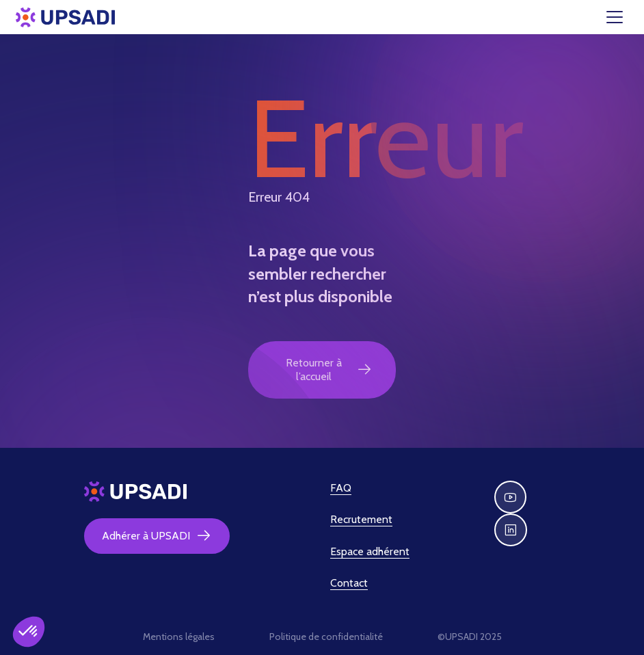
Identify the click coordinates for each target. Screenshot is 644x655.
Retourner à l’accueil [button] (329, 370)
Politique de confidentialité (326, 637)
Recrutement (361, 519)
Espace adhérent (370, 551)
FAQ (341, 488)
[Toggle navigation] (623, 17)
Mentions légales (179, 637)
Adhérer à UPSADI (157, 536)
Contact (349, 583)
